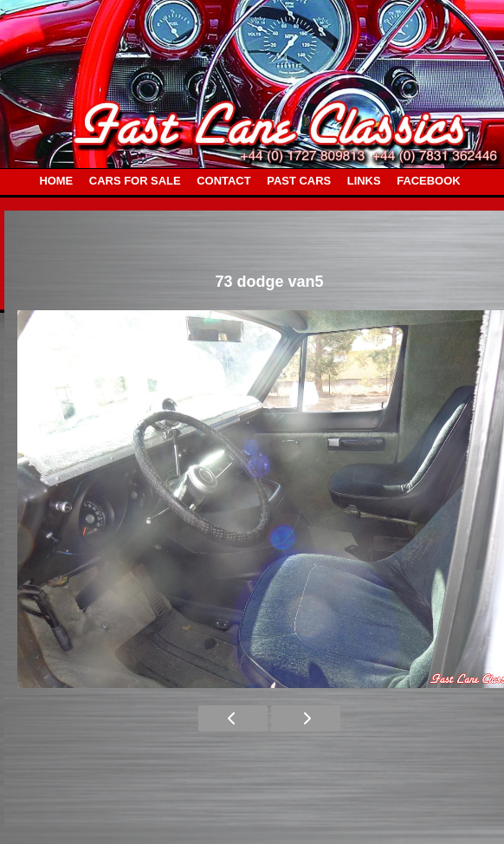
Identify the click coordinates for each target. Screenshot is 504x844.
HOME (56, 181)
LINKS (364, 181)
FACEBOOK (428, 181)
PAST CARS (299, 181)
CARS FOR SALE (135, 181)
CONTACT (223, 181)
